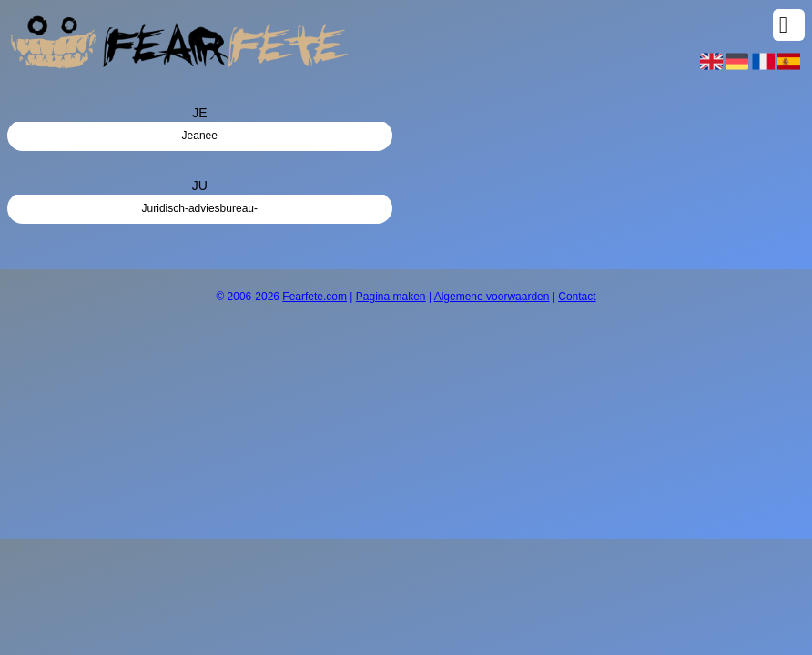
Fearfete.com (315, 297)
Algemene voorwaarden (492, 297)
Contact (577, 297)
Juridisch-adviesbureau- (200, 208)
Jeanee (200, 136)
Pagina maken (391, 297)
